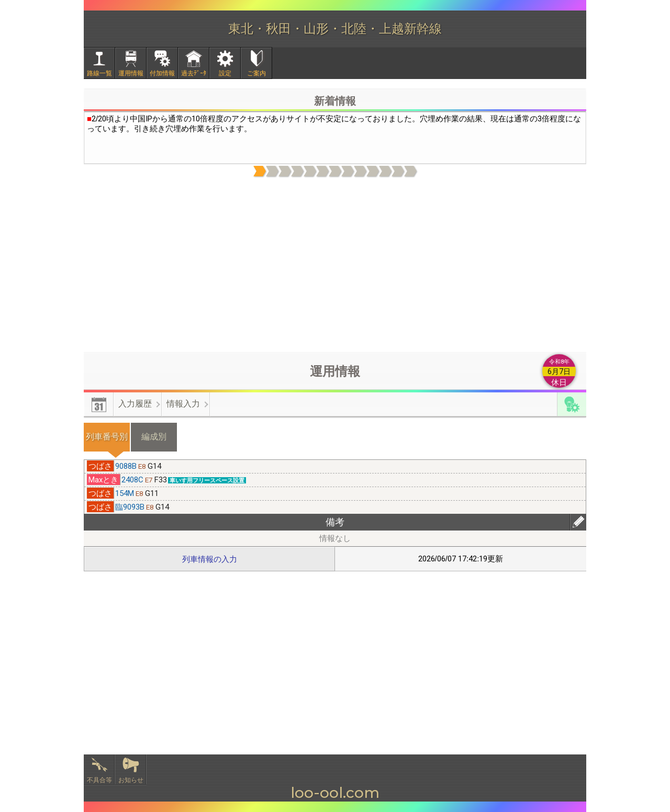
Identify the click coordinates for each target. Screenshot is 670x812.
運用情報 (131, 73)
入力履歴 (135, 404)
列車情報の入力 (210, 559)
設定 (225, 73)
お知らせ (131, 780)
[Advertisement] (335, 265)
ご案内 (256, 73)
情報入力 (183, 404)
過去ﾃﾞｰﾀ (194, 73)
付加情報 (162, 73)
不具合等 (99, 780)
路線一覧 (99, 73)
